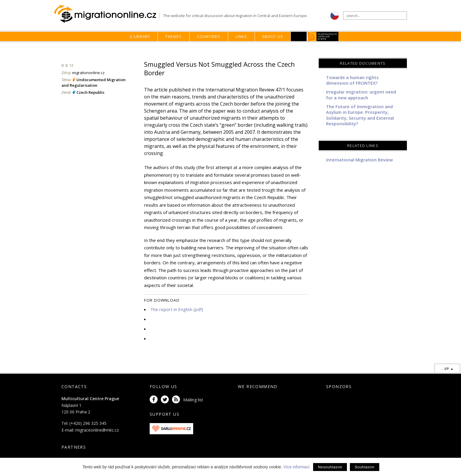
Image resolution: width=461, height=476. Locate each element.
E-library (140, 36)
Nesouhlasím (330, 467)
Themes (173, 36)
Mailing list (193, 400)
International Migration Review (359, 160)
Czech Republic (91, 92)
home (282, 48)
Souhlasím (364, 467)
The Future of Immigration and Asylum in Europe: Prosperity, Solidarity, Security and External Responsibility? (360, 115)
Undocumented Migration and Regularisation (93, 82)
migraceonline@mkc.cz (97, 430)
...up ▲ (447, 369)
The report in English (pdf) (177, 309)
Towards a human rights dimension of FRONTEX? (352, 80)
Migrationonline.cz (107, 14)
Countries (209, 36)
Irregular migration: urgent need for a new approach (361, 95)
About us (273, 36)
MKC (323, 36)
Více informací (297, 467)
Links (241, 36)
